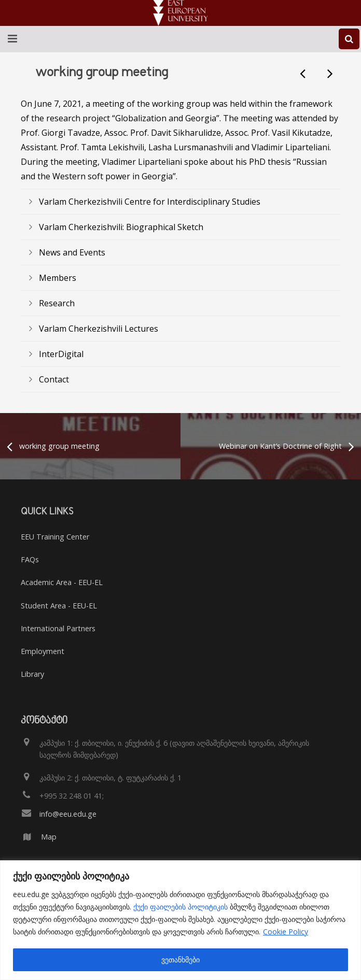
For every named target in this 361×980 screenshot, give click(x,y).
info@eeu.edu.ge (68, 814)
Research (57, 303)
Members (58, 278)
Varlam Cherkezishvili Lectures (99, 329)
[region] (180, 920)
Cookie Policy (286, 932)
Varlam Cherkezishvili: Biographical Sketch (121, 227)
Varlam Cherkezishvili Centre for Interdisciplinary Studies (150, 202)
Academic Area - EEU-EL (62, 582)
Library (32, 674)
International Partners (58, 628)
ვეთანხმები (180, 960)
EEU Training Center (55, 537)
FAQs (30, 559)
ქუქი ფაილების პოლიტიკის (180, 907)
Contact (54, 379)
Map (49, 837)
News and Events (72, 252)
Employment (43, 651)
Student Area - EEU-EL (59, 606)
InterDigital (61, 354)
